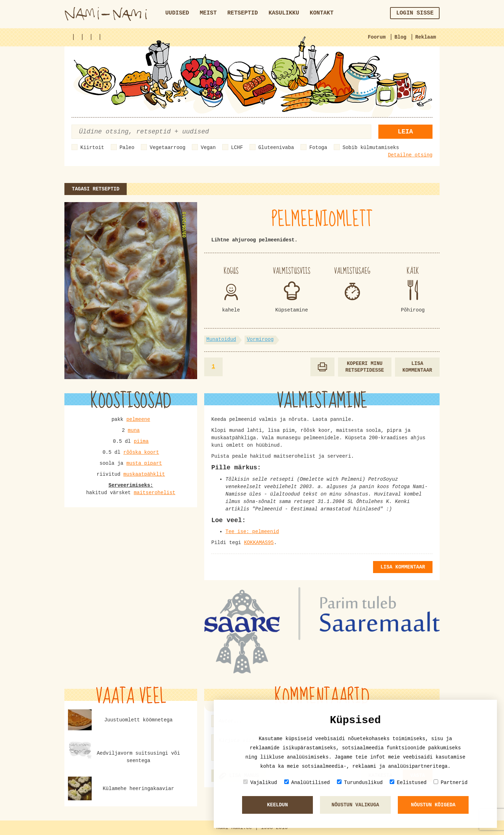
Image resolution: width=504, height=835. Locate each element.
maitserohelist (155, 493)
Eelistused (408, 782)
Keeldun (278, 805)
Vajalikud (260, 782)
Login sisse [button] (415, 13)
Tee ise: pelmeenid (252, 532)
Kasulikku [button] (284, 13)
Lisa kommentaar (417, 367)
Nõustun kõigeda (433, 805)
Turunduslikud (360, 782)
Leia (405, 132)
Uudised (177, 13)
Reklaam (426, 37)
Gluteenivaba (276, 148)
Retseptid (242, 13)
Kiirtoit (92, 148)
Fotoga (318, 148)
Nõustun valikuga (355, 805)
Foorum (377, 37)
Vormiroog (260, 339)
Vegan (208, 148)
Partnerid (451, 782)
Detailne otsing (410, 155)
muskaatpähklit (144, 474)
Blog (401, 37)
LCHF (237, 148)
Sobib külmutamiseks (371, 148)
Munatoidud (221, 339)
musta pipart (144, 463)
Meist (208, 13)
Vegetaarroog (168, 148)
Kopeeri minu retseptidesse (365, 367)
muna (134, 430)
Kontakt (322, 13)
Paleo (127, 148)
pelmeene (138, 419)
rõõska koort (141, 452)
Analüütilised (307, 782)
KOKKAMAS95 (259, 543)
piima (141, 441)
